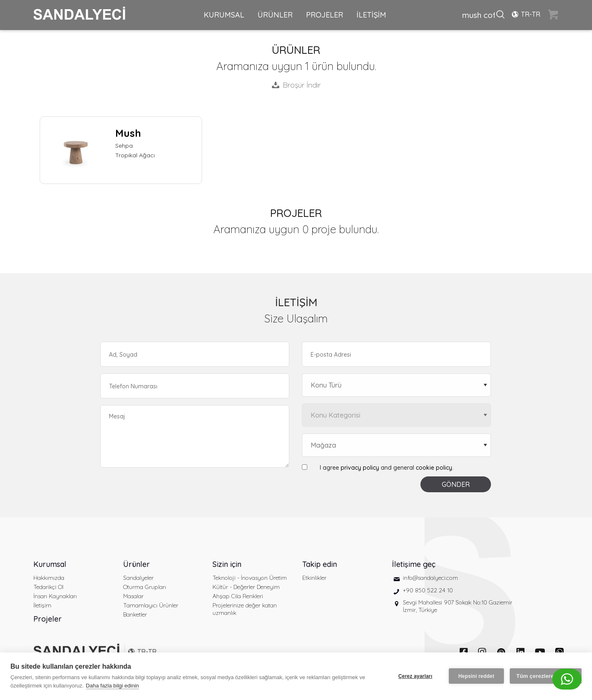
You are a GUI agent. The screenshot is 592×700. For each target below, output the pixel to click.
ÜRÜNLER (275, 15)
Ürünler (137, 564)
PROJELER (325, 15)
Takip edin (320, 564)
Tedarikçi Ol (48, 587)
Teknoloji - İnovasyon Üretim (250, 578)
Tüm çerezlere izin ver (546, 676)
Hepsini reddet (476, 676)
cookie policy (434, 468)
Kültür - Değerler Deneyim (246, 587)
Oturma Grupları (145, 587)
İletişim (42, 605)
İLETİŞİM (371, 15)
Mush (128, 133)
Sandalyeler (138, 578)
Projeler (48, 619)
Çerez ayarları (415, 676)
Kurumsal (50, 564)
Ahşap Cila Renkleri (238, 596)
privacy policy (360, 468)
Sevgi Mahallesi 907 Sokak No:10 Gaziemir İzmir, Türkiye (458, 606)
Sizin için (227, 564)
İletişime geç (414, 564)
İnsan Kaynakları (55, 596)
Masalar (133, 596)
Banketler (135, 614)
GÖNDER (456, 484)
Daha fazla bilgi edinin (113, 686)
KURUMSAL (224, 15)
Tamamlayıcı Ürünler (151, 605)
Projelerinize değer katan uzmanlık (245, 609)
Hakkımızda (49, 578)
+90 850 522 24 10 (428, 590)
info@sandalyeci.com (430, 578)
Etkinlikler (314, 578)
